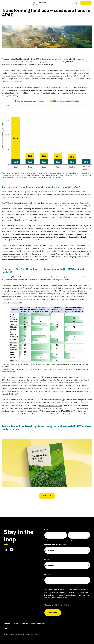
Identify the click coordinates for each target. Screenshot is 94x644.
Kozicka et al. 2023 (45, 240)
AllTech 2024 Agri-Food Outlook (50, 405)
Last (72, 540)
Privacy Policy (52, 598)
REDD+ (4, 251)
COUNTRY (48, 560)
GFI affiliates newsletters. (60, 605)
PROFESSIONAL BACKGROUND (56, 545)
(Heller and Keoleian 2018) (53, 178)
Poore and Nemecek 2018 (64, 73)
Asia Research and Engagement (26, 226)
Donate (86, 3)
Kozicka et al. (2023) (38, 212)
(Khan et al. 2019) (27, 178)
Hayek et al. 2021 (31, 240)
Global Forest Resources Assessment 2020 (71, 206)
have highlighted (29, 245)
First (49, 540)
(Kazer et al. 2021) (73, 175)
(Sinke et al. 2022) (40, 175)
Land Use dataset (14, 367)
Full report (47, 496)
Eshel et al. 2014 (48, 73)
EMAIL (47, 575)
